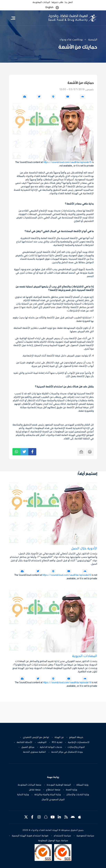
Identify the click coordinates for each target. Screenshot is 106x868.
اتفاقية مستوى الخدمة (34, 752)
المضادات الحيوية (85, 656)
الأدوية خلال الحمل (84, 549)
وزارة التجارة (23, 795)
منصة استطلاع (53, 790)
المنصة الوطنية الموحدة (59, 785)
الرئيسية (93, 40)
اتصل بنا (69, 2)
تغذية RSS (57, 742)
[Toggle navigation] (13, 18)
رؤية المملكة (82, 785)
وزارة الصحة (71, 790)
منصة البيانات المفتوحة (29, 785)
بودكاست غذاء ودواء (71, 40)
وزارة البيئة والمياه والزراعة (48, 795)
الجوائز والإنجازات (76, 747)
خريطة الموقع (76, 737)
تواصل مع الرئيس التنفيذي (36, 737)
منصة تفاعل (35, 790)
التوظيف (42, 742)
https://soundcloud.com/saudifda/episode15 (67, 162)
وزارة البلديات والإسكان (78, 795)
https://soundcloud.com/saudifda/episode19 (67, 683)
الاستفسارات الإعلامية (79, 742)
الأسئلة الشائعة (24, 742)
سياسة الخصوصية (85, 836)
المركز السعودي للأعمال (53, 800)
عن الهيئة (59, 737)
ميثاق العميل (28, 747)
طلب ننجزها (57, 2)
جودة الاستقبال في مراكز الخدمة (67, 752)
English (49, 7)
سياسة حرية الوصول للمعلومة (53, 841)
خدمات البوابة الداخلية (51, 747)
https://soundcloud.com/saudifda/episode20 (67, 575)
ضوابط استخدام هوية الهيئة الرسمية (30, 836)
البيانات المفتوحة (41, 2)
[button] (57, 8)
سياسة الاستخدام (62, 836)
